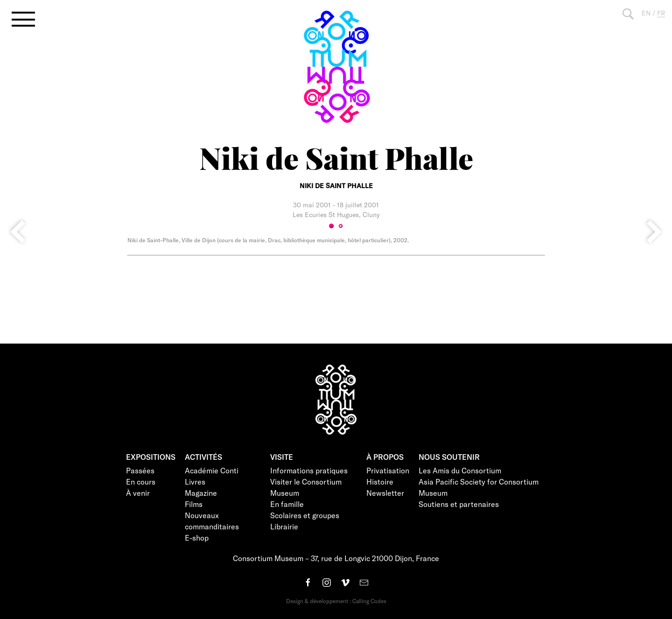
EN (646, 13)
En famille (287, 504)
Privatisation (388, 470)
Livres (195, 482)
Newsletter (385, 493)
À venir (138, 493)
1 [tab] (331, 226)
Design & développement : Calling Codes (336, 601)
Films (194, 504)
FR (661, 13)
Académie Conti (212, 470)
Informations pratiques (309, 470)
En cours (141, 482)
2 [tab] (341, 226)
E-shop (197, 538)
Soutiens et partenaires (459, 504)
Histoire (380, 482)
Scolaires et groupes (305, 515)
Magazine (201, 493)
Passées (140, 470)
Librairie (284, 526)
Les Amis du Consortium (460, 470)
